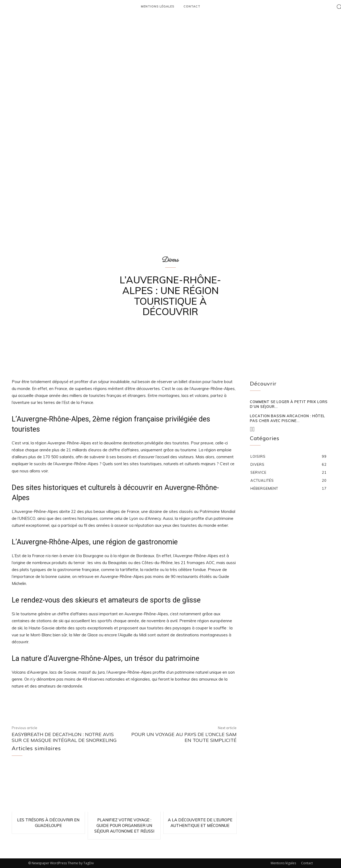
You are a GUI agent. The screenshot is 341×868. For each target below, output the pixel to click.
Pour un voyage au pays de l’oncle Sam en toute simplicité (184, 737)
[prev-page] (251, 429)
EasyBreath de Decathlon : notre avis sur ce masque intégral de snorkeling (64, 737)
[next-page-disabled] (253, 429)
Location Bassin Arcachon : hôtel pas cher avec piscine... (287, 418)
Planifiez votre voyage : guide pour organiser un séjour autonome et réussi (124, 825)
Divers (170, 260)
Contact (307, 863)
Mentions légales (283, 863)
